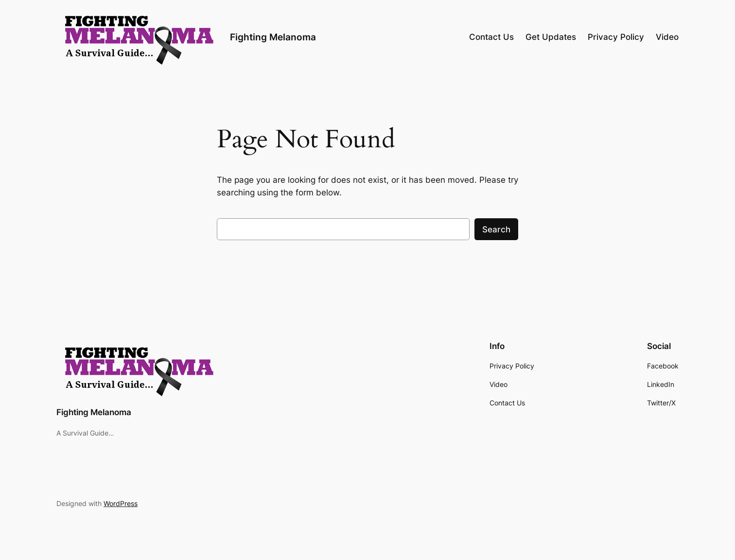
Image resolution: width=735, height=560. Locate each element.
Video (667, 37)
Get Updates (551, 37)
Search (496, 229)
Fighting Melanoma (273, 37)
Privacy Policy (616, 37)
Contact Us (491, 37)
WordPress (121, 503)
